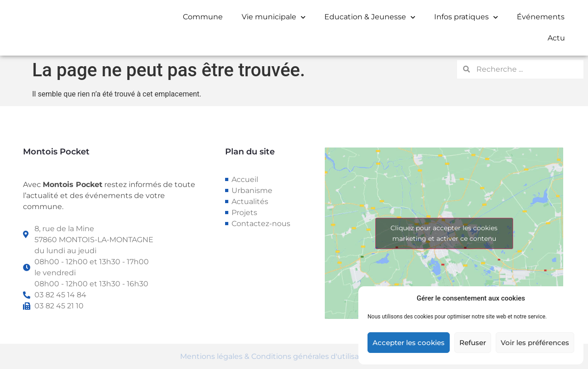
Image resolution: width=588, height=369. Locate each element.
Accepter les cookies (409, 343)
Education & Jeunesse (370, 17)
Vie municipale (274, 17)
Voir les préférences (535, 343)
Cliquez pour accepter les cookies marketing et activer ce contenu (444, 233)
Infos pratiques (466, 17)
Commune (203, 17)
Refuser (473, 343)
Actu (556, 38)
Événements (541, 17)
